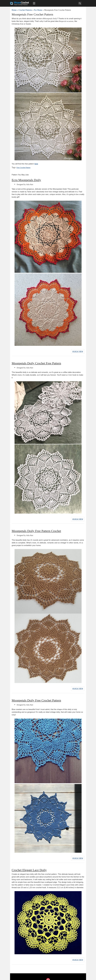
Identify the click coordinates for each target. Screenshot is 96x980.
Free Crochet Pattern (23, 168)
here (36, 164)
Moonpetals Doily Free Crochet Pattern (36, 698)
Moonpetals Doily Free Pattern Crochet (36, 529)
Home (14, 10)
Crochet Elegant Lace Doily (29, 866)
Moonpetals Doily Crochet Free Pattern (36, 362)
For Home (38, 10)
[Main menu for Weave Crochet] (34, 3)
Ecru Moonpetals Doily (26, 180)
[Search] (80, 3)
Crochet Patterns (25, 10)
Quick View (78, 351)
